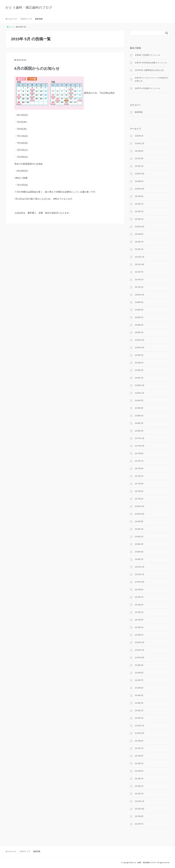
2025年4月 (139, 159)
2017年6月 (139, 469)
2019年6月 (139, 363)
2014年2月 (139, 711)
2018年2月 (139, 431)
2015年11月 (140, 574)
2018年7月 (139, 401)
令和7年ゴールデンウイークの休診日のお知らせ (152, 79)
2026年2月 (139, 136)
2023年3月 (139, 212)
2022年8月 (139, 234)
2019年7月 (139, 355)
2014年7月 (139, 680)
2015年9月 (139, 590)
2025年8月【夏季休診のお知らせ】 (150, 70)
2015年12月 (140, 567)
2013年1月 (139, 794)
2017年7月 (139, 461)
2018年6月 (139, 408)
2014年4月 (139, 695)
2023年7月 (139, 204)
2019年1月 (139, 378)
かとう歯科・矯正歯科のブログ (29, 7)
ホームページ (11, 19)
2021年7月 (139, 272)
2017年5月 (139, 476)
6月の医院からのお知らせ (37, 68)
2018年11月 (140, 393)
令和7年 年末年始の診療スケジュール (151, 63)
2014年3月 (139, 703)
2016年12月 (140, 506)
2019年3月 (139, 370)
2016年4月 (139, 544)
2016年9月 (139, 521)
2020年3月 (139, 332)
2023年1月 (139, 219)
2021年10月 (140, 264)
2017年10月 (140, 446)
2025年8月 (139, 151)
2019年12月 (140, 340)
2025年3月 (139, 166)
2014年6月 (139, 688)
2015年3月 (139, 627)
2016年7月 (139, 529)
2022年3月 (139, 249)
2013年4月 (139, 771)
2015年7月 (139, 597)
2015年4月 (139, 620)
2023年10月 (140, 189)
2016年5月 (139, 537)
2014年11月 (140, 650)
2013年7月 (139, 748)
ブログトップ (26, 19)
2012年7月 (139, 824)
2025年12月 (140, 144)
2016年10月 (140, 514)
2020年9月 (139, 302)
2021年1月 (139, 287)
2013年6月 (139, 756)
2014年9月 (139, 665)
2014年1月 (139, 718)
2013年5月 (139, 764)
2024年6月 (139, 181)
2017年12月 (140, 438)
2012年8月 (139, 816)
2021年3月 (139, 280)
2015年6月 (139, 605)
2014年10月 (140, 658)
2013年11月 (140, 726)
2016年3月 (139, 552)
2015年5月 (139, 612)
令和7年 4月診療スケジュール (148, 88)
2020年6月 (139, 310)
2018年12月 (140, 385)
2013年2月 (139, 786)
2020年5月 (139, 317)
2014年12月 (140, 642)
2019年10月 (140, 348)
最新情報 (39, 19)
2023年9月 (139, 196)
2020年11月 (140, 295)
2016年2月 (139, 559)
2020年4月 (139, 325)
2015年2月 (139, 635)
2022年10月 (140, 227)
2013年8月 (139, 741)
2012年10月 (140, 809)
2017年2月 (139, 499)
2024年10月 (140, 174)
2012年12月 (140, 801)
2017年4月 (139, 484)
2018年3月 (139, 423)
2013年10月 (140, 733)
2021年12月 (140, 257)
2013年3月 (139, 779)
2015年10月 (140, 582)
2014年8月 (139, 673)
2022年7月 (139, 242)
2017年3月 (139, 491)
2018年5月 (139, 416)
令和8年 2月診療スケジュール (148, 55)
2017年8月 (139, 454)
